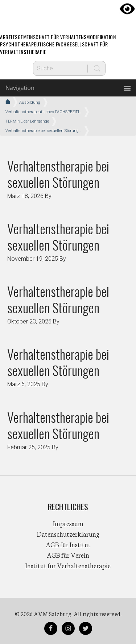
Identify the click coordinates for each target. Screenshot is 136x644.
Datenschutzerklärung (68, 534)
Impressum (68, 523)
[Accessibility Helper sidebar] (127, 9)
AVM (68, 13)
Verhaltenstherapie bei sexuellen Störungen (58, 174)
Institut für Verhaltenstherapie (68, 565)
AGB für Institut (68, 544)
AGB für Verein (68, 555)
